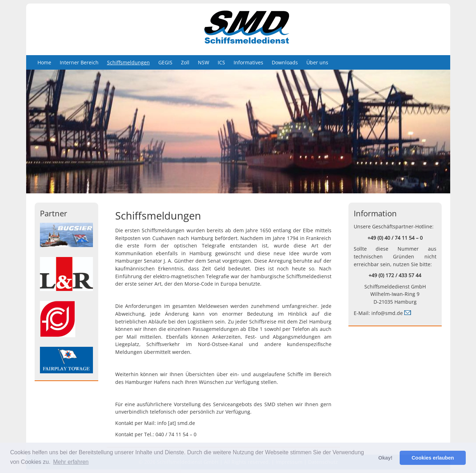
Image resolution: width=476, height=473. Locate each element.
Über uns (317, 62)
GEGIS (165, 62)
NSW (204, 62)
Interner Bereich (79, 62)
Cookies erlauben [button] (433, 458)
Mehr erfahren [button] (71, 462)
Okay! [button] (385, 458)
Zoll (185, 62)
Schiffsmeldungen (128, 62)
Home (44, 62)
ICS (221, 62)
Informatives (248, 62)
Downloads (285, 62)
